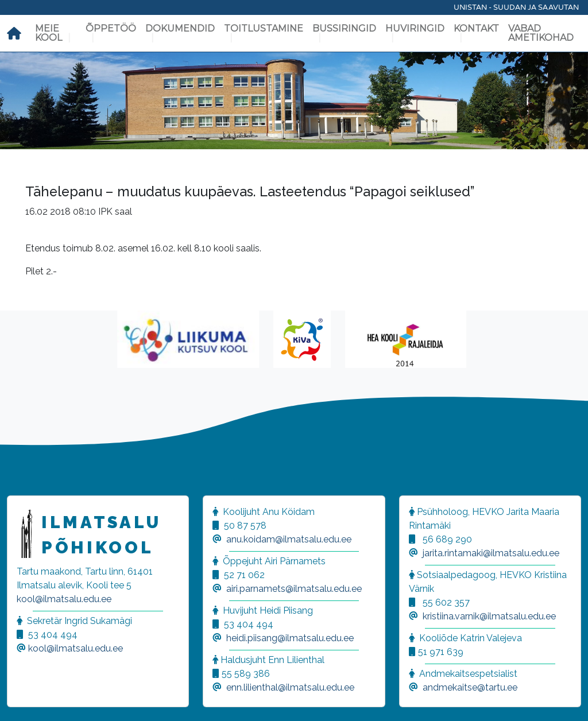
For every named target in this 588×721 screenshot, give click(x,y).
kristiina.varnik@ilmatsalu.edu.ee (489, 616)
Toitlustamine (264, 28)
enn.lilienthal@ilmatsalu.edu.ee (290, 687)
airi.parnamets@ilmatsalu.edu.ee (294, 589)
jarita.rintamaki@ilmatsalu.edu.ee (491, 553)
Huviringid (415, 28)
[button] (23, 698)
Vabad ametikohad (541, 33)
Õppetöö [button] (111, 28)
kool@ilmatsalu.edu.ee (64, 599)
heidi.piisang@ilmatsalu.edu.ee (290, 638)
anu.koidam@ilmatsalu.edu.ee (289, 539)
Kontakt (476, 28)
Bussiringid (344, 28)
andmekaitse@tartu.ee (470, 687)
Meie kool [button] (49, 33)
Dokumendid (180, 28)
